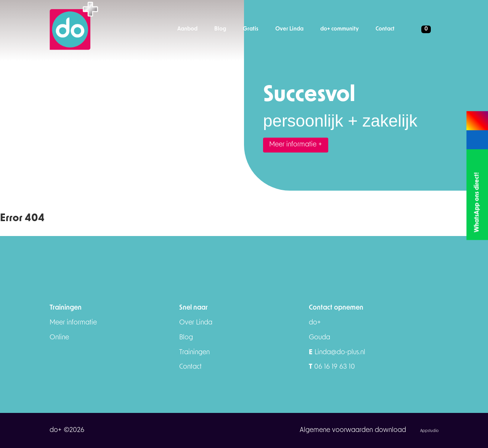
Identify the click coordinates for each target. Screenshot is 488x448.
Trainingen (194, 352)
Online (59, 338)
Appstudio (429, 431)
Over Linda (196, 323)
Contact (190, 367)
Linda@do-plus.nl (337, 352)
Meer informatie (73, 323)
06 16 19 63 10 (332, 367)
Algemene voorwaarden (337, 430)
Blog (186, 338)
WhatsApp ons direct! (477, 202)
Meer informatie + (296, 145)
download (391, 430)
